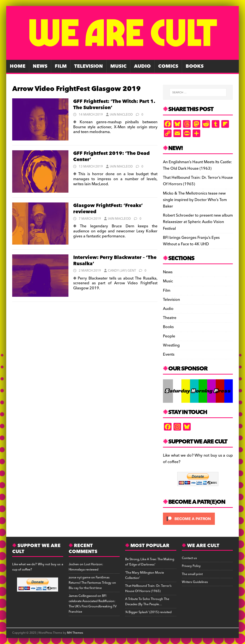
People (169, 336)
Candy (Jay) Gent (122, 271)
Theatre (170, 318)
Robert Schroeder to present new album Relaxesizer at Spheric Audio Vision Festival (198, 222)
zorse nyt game (80, 577)
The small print (192, 574)
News (40, 66)
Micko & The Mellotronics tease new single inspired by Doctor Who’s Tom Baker (195, 200)
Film (61, 66)
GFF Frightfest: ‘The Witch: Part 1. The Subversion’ (114, 105)
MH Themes (75, 633)
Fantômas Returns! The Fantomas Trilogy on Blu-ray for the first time (92, 583)
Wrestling (171, 345)
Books (195, 66)
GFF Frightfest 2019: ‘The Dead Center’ (111, 157)
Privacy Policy (191, 566)
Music (118, 66)
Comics (168, 66)
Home (18, 66)
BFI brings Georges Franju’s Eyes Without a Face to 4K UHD (191, 241)
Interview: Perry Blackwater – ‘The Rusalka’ (115, 261)
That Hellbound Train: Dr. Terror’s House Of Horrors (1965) (198, 181)
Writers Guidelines (195, 582)
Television (89, 66)
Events (169, 354)
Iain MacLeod (121, 115)
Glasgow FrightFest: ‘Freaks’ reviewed (108, 209)
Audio (142, 66)
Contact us (189, 558)
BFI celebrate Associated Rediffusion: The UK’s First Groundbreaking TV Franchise (93, 604)
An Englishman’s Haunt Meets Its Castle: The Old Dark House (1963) (198, 165)
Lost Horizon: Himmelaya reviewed (86, 567)
